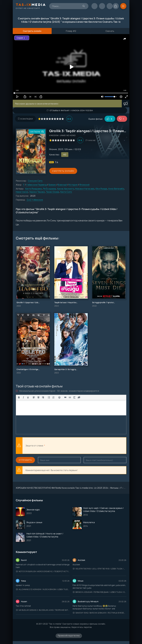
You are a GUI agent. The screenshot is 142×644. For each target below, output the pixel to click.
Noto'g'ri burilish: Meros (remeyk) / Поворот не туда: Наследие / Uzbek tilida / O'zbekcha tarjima (43, 571)
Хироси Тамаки (37, 192)
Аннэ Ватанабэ (116, 189)
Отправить (25, 460)
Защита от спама (34, 446)
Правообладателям (69, 636)
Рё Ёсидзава (49, 189)
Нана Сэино (22, 192)
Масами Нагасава (85, 189)
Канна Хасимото (66, 189)
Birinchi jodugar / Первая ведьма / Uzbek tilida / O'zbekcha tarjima (100, 592)
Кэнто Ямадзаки (34, 189)
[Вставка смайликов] (59, 397)
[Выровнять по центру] (38, 397)
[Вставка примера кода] (70, 397)
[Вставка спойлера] (74, 397)
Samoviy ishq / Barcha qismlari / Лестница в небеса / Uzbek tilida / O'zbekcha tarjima (100, 613)
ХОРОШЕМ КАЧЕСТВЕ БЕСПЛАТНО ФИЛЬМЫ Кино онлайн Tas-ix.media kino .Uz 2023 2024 (62, 488)
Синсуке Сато (35, 181)
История (73, 185)
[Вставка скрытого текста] (79, 397)
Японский (84, 185)
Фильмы (114, 488)
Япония (53, 149)
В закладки (25, 119)
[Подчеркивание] (28, 397)
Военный (62, 185)
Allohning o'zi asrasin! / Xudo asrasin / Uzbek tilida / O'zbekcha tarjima (43, 589)
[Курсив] (23, 397)
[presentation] (79, 446)
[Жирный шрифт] (19, 397)
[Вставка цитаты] (65, 397)
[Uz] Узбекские (35, 200)
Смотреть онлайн (63, 171)
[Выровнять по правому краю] (43, 397)
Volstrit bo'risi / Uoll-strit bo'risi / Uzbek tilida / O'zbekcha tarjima (100, 569)
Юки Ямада (101, 189)
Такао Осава (53, 192)
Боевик (52, 185)
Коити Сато (66, 192)
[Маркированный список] (49, 397)
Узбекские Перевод (36, 185)
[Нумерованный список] (53, 397)
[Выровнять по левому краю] (34, 397)
